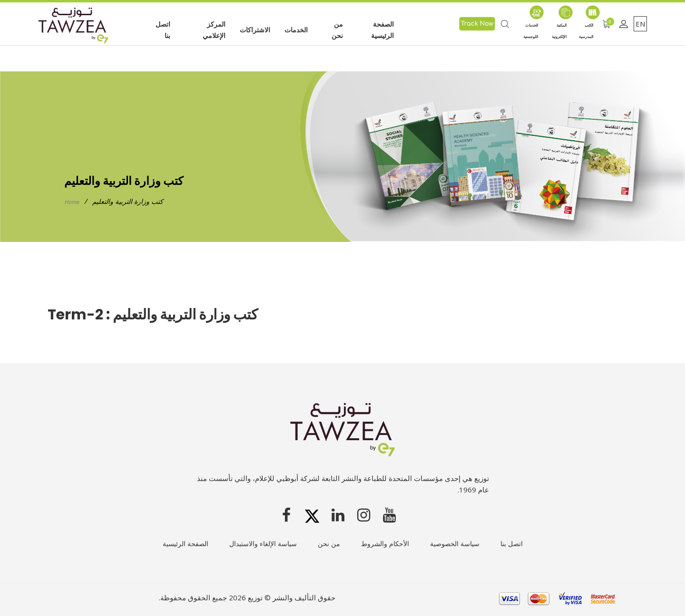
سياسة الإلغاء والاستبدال (263, 543)
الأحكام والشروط (385, 543)
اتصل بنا (163, 30)
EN (640, 24)
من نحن (337, 30)
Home (73, 201)
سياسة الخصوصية (455, 543)
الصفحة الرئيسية (382, 30)
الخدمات (296, 30)
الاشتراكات (255, 30)
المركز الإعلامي (214, 30)
